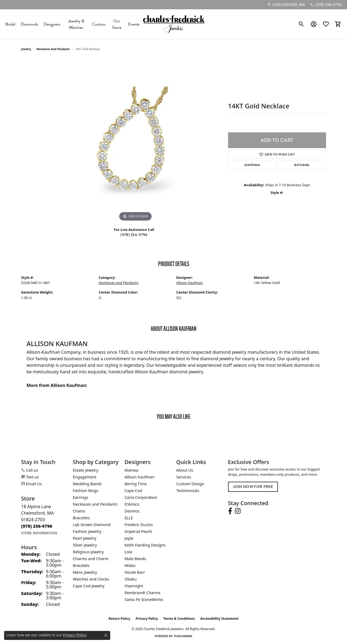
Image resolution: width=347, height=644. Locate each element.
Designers (52, 24)
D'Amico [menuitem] (132, 504)
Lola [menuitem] (128, 552)
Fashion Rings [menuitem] (86, 491)
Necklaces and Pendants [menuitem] (95, 504)
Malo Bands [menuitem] (135, 559)
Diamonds (29, 24)
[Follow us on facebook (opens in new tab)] (230, 511)
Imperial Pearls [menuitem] (139, 531)
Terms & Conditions (179, 619)
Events (134, 24)
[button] (301, 24)
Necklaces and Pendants (53, 49)
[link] (286, 5)
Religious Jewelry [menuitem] (88, 552)
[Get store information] (39, 533)
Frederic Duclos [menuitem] (139, 525)
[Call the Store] (37, 526)
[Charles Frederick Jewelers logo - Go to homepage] (174, 24)
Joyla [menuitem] (129, 538)
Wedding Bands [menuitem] (87, 484)
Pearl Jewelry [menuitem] (85, 538)
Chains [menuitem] (79, 511)
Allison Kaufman (190, 283)
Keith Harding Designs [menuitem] (145, 545)
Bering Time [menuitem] (136, 484)
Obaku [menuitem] (131, 579)
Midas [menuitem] (130, 565)
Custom (99, 24)
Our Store (117, 24)
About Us (185, 470)
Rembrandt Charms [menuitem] (143, 593)
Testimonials (188, 491)
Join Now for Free (253, 487)
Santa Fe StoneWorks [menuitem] (144, 599)
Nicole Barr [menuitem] (135, 572)
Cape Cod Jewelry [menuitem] (89, 586)
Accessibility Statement (219, 619)
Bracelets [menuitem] (81, 518)
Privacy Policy (147, 619)
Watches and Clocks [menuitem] (91, 579)
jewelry (26, 49)
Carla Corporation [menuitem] (141, 497)
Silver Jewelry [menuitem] (85, 545)
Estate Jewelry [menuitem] (86, 470)
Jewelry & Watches (76, 24)
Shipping (252, 165)
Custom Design (190, 484)
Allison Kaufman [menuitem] (140, 477)
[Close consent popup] (106, 635)
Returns (302, 165)
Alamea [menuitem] (132, 470)
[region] (136, 141)
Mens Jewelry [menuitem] (85, 572)
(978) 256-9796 (134, 235)
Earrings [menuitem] (81, 497)
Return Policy (119, 619)
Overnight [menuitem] (134, 586)
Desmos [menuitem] (132, 511)
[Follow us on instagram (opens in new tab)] (238, 511)
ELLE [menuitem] (129, 518)
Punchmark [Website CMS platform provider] (183, 636)
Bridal (10, 24)
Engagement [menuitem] (85, 477)
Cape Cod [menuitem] (133, 491)
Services (184, 477)
